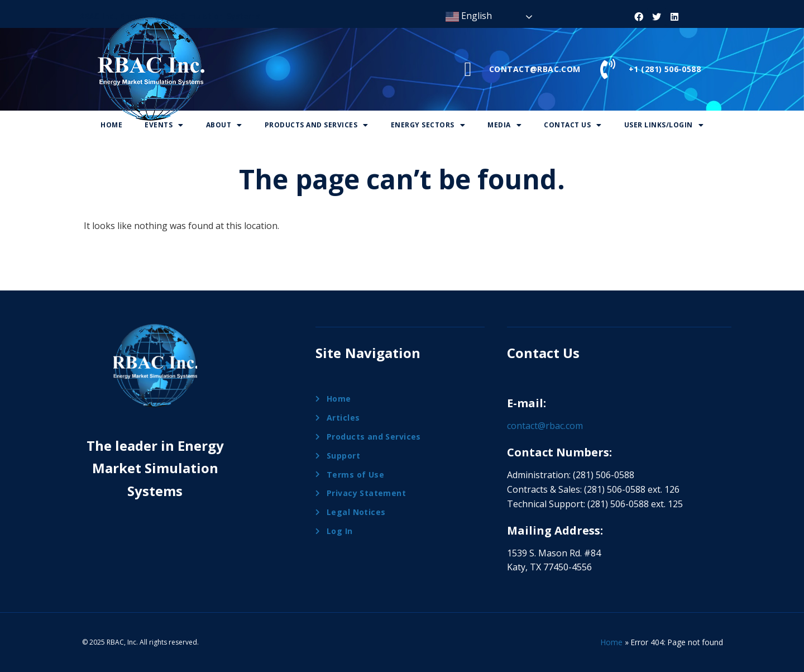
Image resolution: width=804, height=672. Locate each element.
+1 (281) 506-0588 (665, 69)
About (224, 125)
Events (164, 125)
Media (504, 125)
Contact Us (573, 125)
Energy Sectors (428, 125)
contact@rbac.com (545, 426)
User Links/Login (664, 125)
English (469, 16)
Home (111, 125)
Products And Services (317, 125)
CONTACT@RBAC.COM (535, 69)
